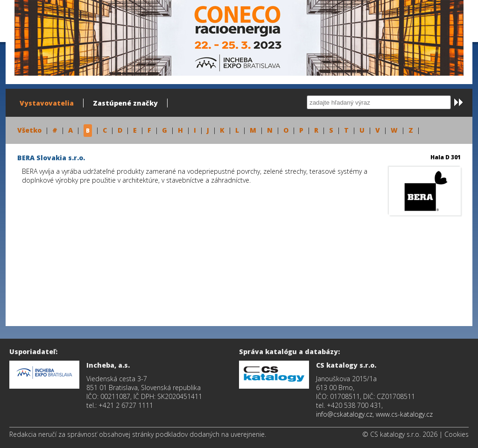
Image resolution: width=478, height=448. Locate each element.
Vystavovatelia (47, 103)
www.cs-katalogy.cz (404, 414)
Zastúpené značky (125, 103)
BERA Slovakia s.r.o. (51, 158)
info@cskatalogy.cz (344, 414)
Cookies (457, 434)
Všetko (29, 130)
